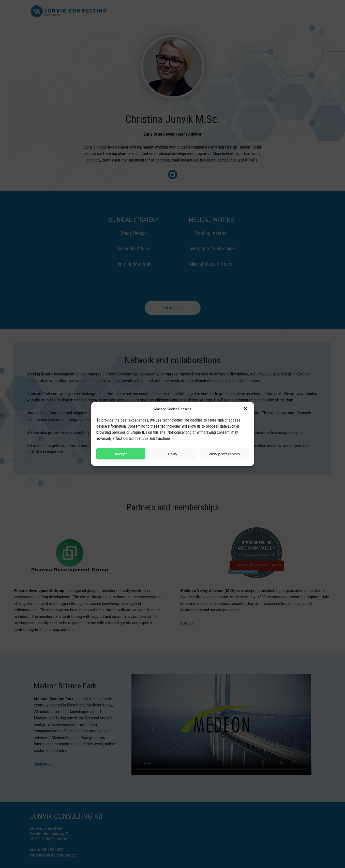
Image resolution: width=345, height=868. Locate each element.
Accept (121, 454)
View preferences (224, 454)
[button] (246, 409)
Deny (172, 454)
